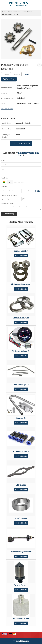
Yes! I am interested (21, 144)
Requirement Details (8, 203)
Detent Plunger (21, 585)
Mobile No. (5, 178)
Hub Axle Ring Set (21, 318)
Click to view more (7, 109)
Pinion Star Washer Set (21, 284)
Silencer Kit (21, 418)
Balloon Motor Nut (21, 619)
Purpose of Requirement (9, 195)
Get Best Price (9, 79)
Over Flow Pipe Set (21, 385)
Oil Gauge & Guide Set (21, 351)
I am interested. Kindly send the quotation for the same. (21, 208)
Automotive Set (27, 12)
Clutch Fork (21, 485)
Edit (27, 74)
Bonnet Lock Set (21, 251)
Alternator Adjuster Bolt (21, 552)
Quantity (4, 187)
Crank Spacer (21, 518)
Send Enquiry (21, 641)
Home (4, 12)
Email (3, 169)
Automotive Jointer (21, 452)
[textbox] (17, 74)
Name (3, 161)
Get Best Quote (21, 256)
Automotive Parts (14, 12)
